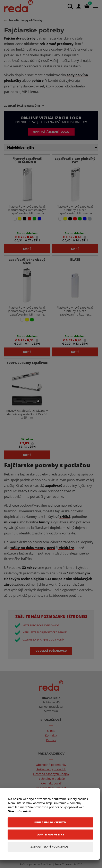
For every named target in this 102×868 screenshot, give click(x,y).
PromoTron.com (64, 864)
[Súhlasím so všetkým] (50, 822)
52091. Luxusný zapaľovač (27, 363)
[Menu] (95, 6)
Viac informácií (20, 811)
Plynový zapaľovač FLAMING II (27, 160)
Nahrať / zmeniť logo (51, 132)
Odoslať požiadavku (51, 651)
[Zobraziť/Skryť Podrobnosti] (50, 847)
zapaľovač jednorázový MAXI (27, 261)
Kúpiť (27, 249)
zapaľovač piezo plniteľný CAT (75, 160)
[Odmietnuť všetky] (50, 835)
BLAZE (75, 259)
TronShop (46, 864)
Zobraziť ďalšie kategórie (22, 106)
